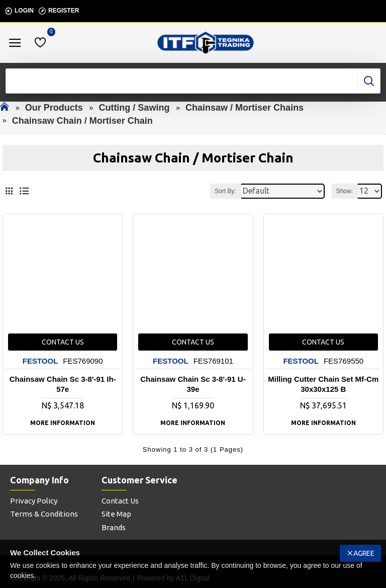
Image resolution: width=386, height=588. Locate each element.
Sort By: (225, 191)
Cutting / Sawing (134, 108)
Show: (345, 191)
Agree (364, 553)
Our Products (54, 108)
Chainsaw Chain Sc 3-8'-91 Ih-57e (63, 384)
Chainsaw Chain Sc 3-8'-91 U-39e (193, 384)
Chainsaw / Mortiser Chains (245, 108)
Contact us (63, 342)
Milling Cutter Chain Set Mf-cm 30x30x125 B (323, 384)
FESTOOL (40, 361)
